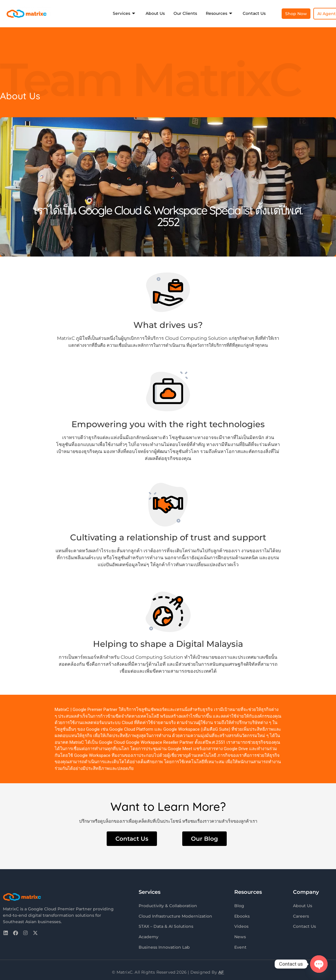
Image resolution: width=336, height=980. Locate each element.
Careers (301, 915)
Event (240, 945)
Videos (241, 925)
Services (124, 13)
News (240, 935)
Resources (219, 13)
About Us (155, 13)
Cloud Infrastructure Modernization (175, 915)
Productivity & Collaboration (168, 905)
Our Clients (185, 13)
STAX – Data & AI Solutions (166, 925)
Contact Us (254, 13)
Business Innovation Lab (164, 945)
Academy (149, 935)
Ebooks (242, 915)
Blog (239, 905)
